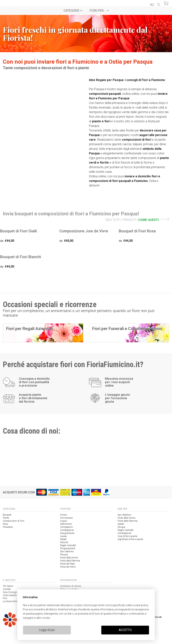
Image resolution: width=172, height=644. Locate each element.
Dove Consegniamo (13, 592)
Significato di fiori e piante (130, 539)
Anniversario (66, 518)
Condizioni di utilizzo (71, 586)
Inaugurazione (67, 533)
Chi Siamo (8, 586)
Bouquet (7, 515)
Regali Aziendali (68, 545)
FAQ (5, 598)
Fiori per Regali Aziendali (29, 329)
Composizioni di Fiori (14, 521)
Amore (63, 515)
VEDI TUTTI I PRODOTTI (137, 220)
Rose (5, 524)
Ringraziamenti (68, 548)
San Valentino (67, 552)
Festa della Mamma (70, 561)
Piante (6, 518)
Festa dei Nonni (68, 567)
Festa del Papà (67, 564)
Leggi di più (47, 630)
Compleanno (66, 527)
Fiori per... (99, 11)
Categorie (73, 11)
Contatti (7, 589)
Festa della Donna (69, 558)
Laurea (63, 536)
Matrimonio (66, 524)
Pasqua (64, 555)
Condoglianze (67, 530)
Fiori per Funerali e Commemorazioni (127, 329)
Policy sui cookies (69, 589)
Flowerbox (8, 527)
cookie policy (140, 605)
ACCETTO (125, 630)
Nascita (64, 542)
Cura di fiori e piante (127, 536)
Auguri (64, 521)
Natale (63, 539)
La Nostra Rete (10, 601)
